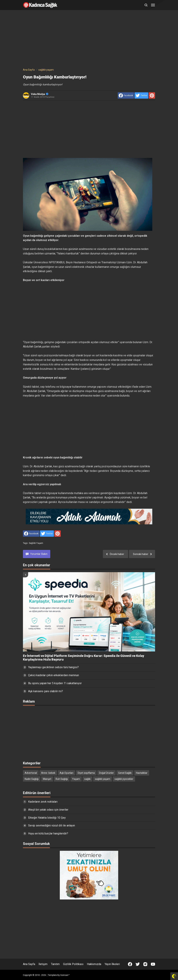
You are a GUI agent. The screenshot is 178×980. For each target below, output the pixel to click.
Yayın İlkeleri (112, 964)
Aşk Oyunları (66, 773)
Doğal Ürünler (106, 773)
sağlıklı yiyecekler (124, 779)
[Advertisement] (89, 40)
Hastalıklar (142, 773)
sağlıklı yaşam (36, 543)
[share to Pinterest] (152, 95)
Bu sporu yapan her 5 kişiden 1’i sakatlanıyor (55, 683)
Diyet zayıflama (86, 773)
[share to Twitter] (141, 95)
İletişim (43, 964)
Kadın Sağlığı (32, 779)
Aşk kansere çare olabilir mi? (46, 691)
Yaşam (76, 779)
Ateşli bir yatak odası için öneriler (48, 810)
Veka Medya (40, 94)
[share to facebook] (126, 95)
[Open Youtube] (153, 964)
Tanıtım (55, 964)
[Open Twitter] (138, 964)
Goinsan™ (65, 975)
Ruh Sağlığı (62, 779)
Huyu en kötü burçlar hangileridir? (48, 833)
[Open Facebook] (130, 964)
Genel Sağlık (125, 773)
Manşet (47, 779)
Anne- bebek (48, 773)
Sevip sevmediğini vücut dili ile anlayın (52, 825)
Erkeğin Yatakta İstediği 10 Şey (47, 818)
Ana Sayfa (29, 964)
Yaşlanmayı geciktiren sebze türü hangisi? (53, 667)
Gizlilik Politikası (73, 964)
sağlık (87, 779)
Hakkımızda (94, 964)
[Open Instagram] (145, 964)
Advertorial (31, 773)
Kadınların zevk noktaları (43, 802)
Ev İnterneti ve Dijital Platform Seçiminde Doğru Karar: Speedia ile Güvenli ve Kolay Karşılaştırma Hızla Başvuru (84, 658)
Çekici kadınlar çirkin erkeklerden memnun (54, 675)
